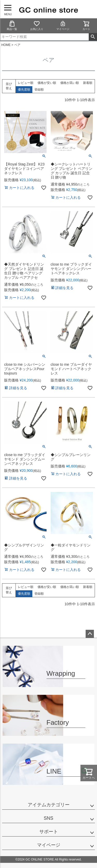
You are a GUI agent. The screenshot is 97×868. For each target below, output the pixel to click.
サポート (49, 832)
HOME (6, 45)
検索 (93, 37)
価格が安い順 (47, 83)
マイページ (63, 25)
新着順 (88, 83)
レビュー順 (26, 83)
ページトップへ (90, 634)
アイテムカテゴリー (49, 805)
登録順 (39, 90)
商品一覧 (12, 25)
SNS (48, 818)
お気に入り (37, 25)
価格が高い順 (70, 83)
